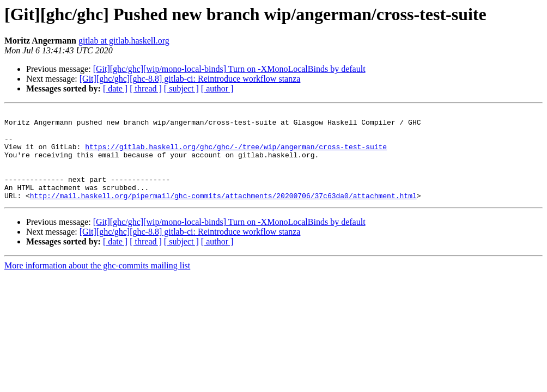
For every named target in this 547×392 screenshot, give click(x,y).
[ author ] (217, 88)
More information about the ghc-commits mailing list (97, 283)
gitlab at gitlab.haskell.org (124, 41)
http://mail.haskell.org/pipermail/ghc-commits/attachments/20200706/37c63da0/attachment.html (223, 213)
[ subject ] (181, 88)
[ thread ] (146, 88)
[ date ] (115, 88)
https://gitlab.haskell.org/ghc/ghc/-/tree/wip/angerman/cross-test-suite (236, 155)
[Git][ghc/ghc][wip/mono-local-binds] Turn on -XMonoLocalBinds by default (229, 69)
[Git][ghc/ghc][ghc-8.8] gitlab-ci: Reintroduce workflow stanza (190, 79)
